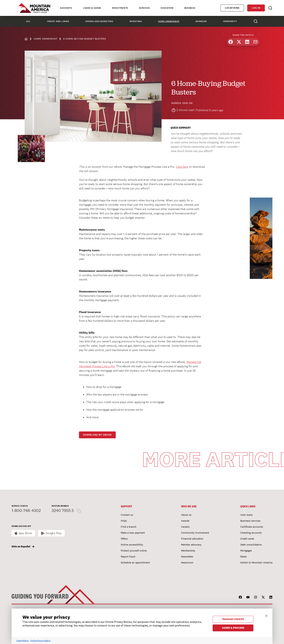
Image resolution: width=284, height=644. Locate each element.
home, (185, 103)
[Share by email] (255, 42)
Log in (256, 8)
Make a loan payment (133, 533)
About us (186, 515)
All (28, 21)
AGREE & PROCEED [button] (233, 628)
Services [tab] (144, 8)
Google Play (54, 533)
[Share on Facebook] (231, 42)
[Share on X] (239, 42)
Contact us (127, 515)
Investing (136, 21)
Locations (232, 8)
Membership (188, 551)
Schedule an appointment (135, 562)
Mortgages (246, 551)
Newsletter (187, 557)
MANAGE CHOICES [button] (233, 619)
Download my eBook (97, 435)
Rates (244, 557)
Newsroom (187, 562)
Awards (185, 521)
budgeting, (176, 103)
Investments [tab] (120, 8)
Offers (124, 539)
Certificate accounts (252, 527)
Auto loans (247, 515)
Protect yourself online (134, 551)
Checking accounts (251, 533)
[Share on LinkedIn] (247, 42)
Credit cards (247, 539)
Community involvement (195, 533)
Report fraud (128, 557)
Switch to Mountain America (256, 562)
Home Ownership (169, 21)
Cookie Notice (22, 640)
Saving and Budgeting (99, 21)
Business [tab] (190, 8)
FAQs (124, 521)
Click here (182, 167)
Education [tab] (167, 8)
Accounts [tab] (66, 8)
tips (191, 103)
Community (230, 21)
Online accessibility (132, 545)
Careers (185, 527)
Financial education (192, 539)
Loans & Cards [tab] (92, 8)
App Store (25, 533)
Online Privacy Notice (40, 640)
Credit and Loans (58, 21)
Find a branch (129, 527)
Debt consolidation (251, 545)
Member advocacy (191, 545)
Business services (250, 521)
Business (201, 21)
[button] (266, 615)
